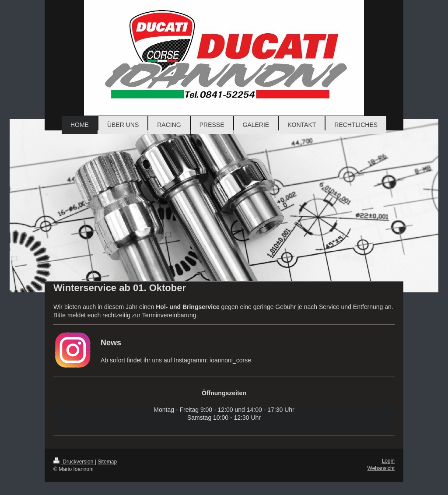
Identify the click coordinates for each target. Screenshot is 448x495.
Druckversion (74, 462)
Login (388, 461)
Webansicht (381, 468)
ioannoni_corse (230, 360)
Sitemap (107, 462)
